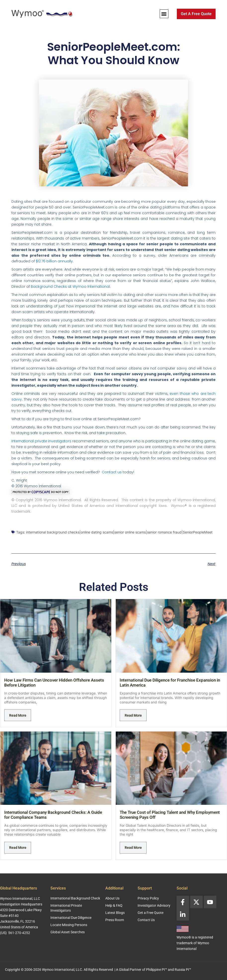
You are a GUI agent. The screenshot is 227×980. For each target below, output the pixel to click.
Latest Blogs (115, 913)
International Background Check (75, 898)
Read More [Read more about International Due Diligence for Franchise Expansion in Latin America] (133, 715)
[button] (164, 14)
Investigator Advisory (154, 905)
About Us (112, 898)
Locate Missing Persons (69, 925)
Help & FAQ (114, 905)
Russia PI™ (183, 970)
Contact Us (146, 920)
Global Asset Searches (68, 932)
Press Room (115, 920)
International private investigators (41, 441)
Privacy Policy (148, 898)
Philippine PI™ (157, 970)
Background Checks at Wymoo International (70, 286)
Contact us (112, 472)
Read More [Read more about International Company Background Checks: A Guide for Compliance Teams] (18, 848)
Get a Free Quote (151, 913)
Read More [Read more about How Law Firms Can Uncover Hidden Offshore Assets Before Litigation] (18, 715)
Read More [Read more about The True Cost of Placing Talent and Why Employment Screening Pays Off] (133, 848)
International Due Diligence (71, 918)
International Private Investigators (66, 908)
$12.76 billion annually (54, 261)
